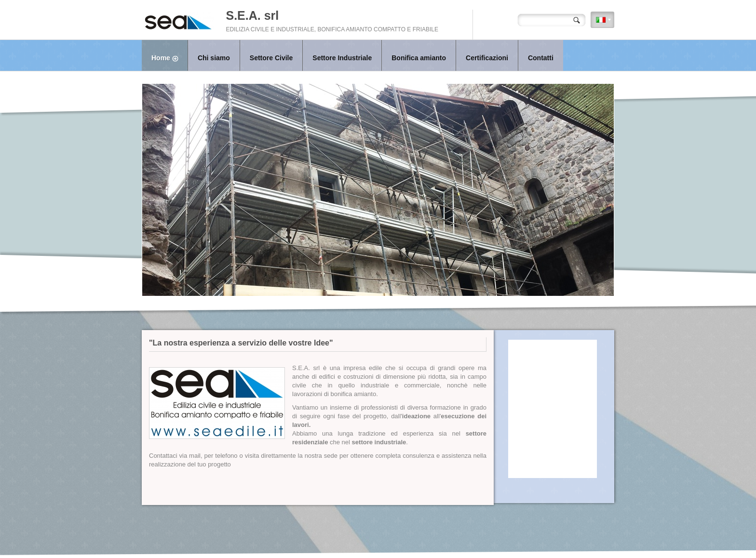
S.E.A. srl (252, 15)
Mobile (479, 538)
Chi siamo (214, 58)
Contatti (541, 58)
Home (169, 59)
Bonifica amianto (419, 58)
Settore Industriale (342, 58)
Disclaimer (458, 538)
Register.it (433, 538)
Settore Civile (271, 58)
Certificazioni (487, 58)
